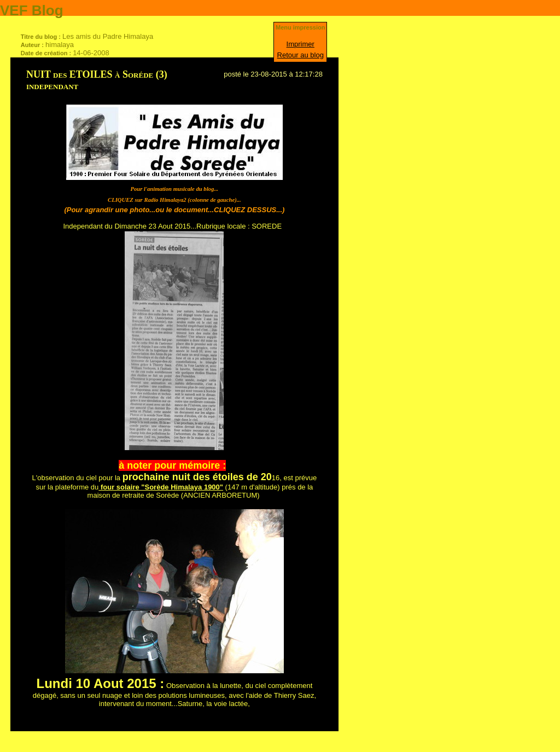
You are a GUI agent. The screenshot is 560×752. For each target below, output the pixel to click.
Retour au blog (301, 55)
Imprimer (301, 44)
